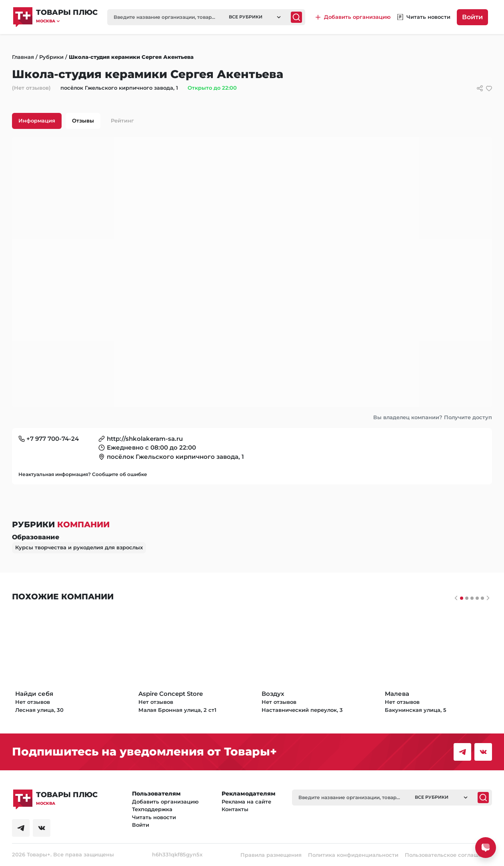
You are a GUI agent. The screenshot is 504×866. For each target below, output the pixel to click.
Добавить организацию (165, 802)
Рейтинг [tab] (122, 121)
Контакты (235, 809)
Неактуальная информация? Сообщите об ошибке (83, 474)
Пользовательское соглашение (448, 855)
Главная (23, 57)
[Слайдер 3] (477, 598)
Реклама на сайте (246, 802)
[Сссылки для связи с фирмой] (480, 88)
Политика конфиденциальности (353, 855)
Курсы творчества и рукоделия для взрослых (79, 547)
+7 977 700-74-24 (53, 439)
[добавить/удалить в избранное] (489, 88)
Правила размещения (271, 855)
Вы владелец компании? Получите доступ (433, 417)
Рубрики (51, 57)
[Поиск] (296, 17)
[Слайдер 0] (462, 598)
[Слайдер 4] (482, 598)
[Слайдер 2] (472, 598)
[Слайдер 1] (467, 598)
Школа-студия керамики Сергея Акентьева (131, 57)
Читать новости (154, 817)
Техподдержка (152, 809)
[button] (67, 21)
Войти (472, 17)
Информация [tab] (37, 121)
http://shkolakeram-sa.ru (145, 439)
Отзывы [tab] (83, 121)
